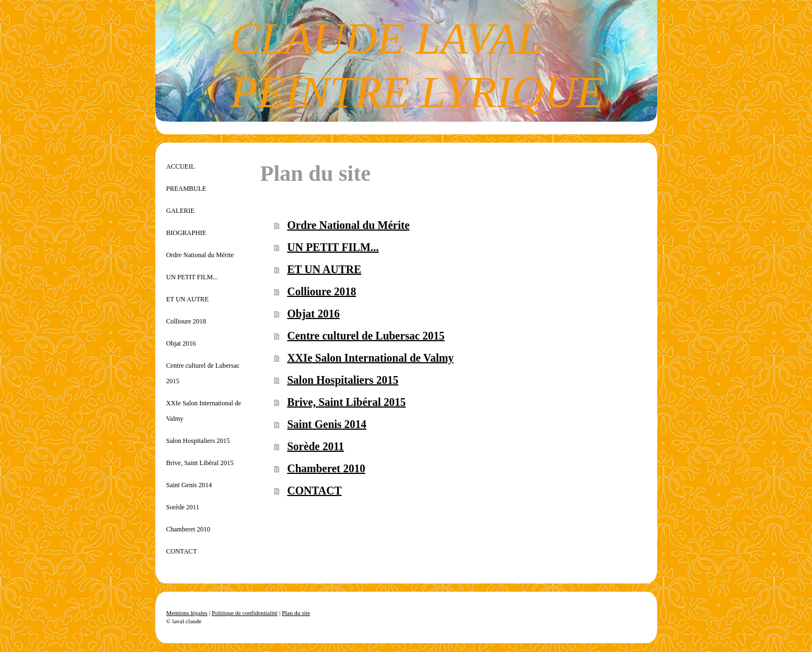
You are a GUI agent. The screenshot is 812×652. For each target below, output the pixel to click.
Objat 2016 (314, 314)
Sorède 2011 (316, 446)
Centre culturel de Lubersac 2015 (366, 336)
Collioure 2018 (322, 291)
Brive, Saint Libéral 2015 (347, 402)
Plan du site (296, 613)
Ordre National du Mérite (349, 225)
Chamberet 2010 (326, 468)
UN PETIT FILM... (333, 247)
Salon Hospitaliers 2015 (343, 380)
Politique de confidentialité (245, 613)
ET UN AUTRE (324, 269)
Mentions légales (187, 613)
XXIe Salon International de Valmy (371, 358)
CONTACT (315, 491)
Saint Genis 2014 (327, 424)
